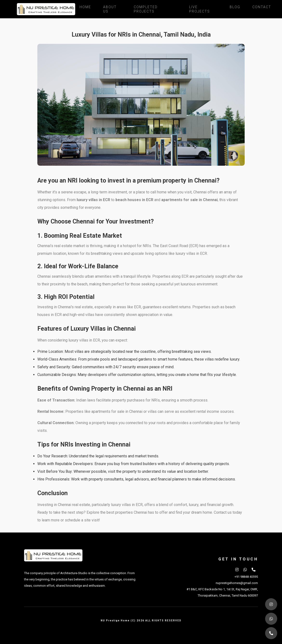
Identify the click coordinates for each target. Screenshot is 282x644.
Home (85, 7)
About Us (110, 9)
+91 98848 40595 (246, 577)
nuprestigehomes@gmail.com (237, 583)
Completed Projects (146, 9)
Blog (235, 7)
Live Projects (200, 9)
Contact (262, 7)
